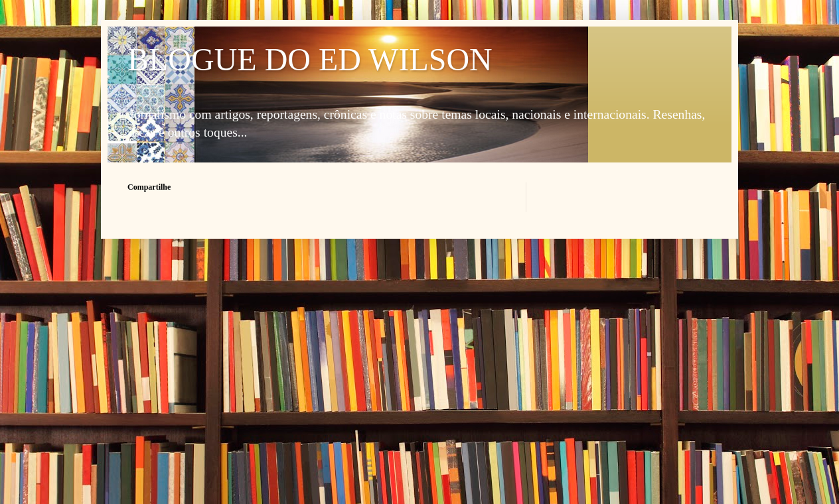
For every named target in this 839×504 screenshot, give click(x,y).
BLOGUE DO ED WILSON (310, 59)
